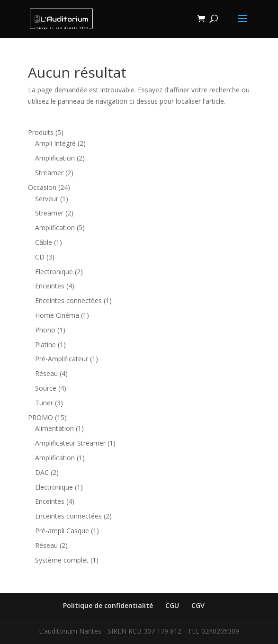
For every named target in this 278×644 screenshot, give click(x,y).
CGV (198, 605)
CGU (172, 605)
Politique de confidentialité (108, 605)
